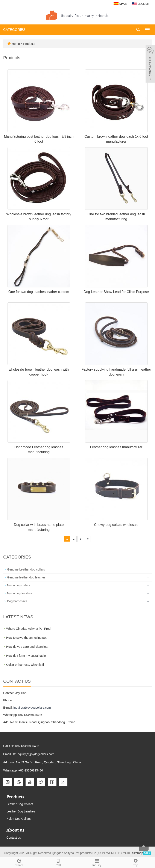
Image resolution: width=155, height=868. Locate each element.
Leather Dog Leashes (21, 811)
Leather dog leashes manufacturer (116, 447)
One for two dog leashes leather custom (39, 292)
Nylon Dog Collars (19, 819)
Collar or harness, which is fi (25, 665)
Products (29, 44)
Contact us (14, 838)
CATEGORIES (14, 30)
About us (15, 830)
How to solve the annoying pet (26, 638)
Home (16, 44)
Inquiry (97, 862)
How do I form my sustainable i (27, 656)
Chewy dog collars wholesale (116, 525)
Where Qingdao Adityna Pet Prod (28, 629)
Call (58, 862)
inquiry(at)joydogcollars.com (32, 708)
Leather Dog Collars (20, 804)
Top (136, 862)
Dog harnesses (17, 601)
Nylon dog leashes (19, 593)
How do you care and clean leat (27, 647)
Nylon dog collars (19, 585)
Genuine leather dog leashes (26, 577)
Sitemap (138, 853)
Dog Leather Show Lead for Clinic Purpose (116, 292)
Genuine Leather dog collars (26, 569)
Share (19, 862)
